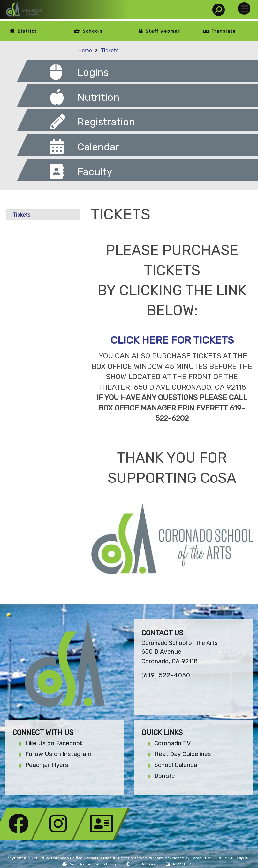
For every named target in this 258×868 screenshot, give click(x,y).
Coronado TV (172, 743)
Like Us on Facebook (54, 743)
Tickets (110, 50)
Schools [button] (93, 31)
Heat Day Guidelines (183, 754)
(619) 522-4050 (166, 675)
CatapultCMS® (204, 858)
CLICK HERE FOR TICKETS (172, 340)
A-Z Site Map (181, 864)
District (27, 31)
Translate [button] (224, 31)
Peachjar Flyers (47, 765)
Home (85, 50)
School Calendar (177, 765)
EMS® (228, 858)
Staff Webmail (163, 31)
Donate (165, 776)
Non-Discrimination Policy (90, 864)
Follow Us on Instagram (58, 754)
